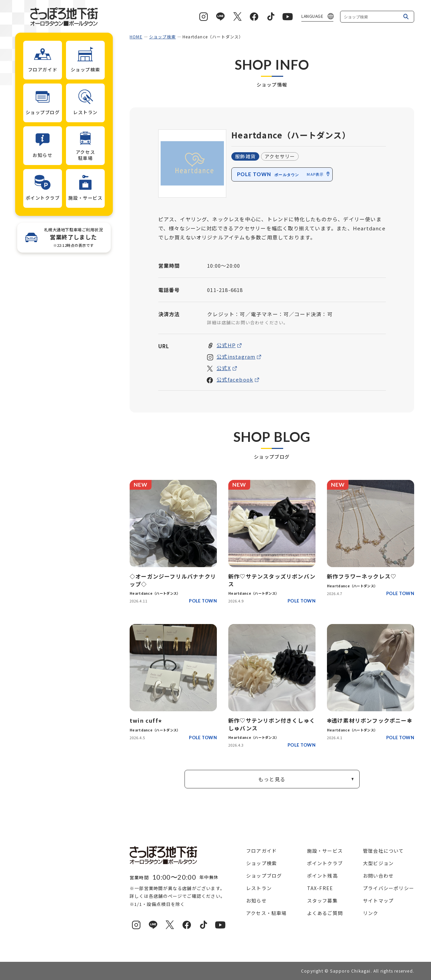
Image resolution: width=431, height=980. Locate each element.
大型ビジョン (378, 863)
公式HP (226, 345)
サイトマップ (378, 901)
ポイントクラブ (325, 863)
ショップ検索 (162, 37)
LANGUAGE (312, 16)
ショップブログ (264, 876)
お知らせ (256, 901)
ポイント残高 (322, 876)
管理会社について (384, 851)
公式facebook (235, 380)
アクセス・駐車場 (267, 913)
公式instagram (236, 357)
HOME (136, 37)
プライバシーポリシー (389, 888)
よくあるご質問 (325, 913)
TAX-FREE (320, 888)
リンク (371, 913)
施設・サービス (325, 851)
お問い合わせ (378, 876)
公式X (224, 368)
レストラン (259, 888)
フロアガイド (261, 851)
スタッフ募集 (322, 901)
